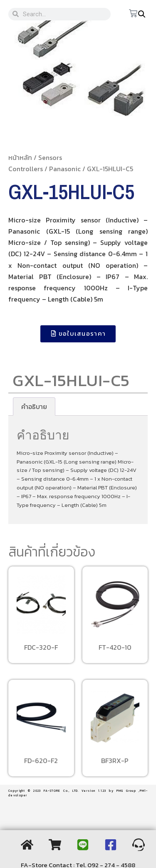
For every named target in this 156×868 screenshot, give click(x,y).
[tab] (34, 407)
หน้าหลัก (20, 157)
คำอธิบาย (34, 407)
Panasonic (65, 169)
